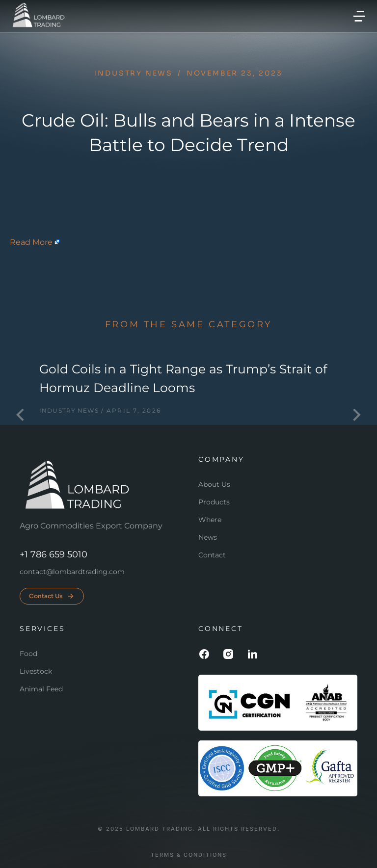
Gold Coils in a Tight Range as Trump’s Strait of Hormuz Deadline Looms (183, 378)
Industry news (134, 73)
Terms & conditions (189, 855)
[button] (359, 16)
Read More (31, 242)
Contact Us (52, 596)
